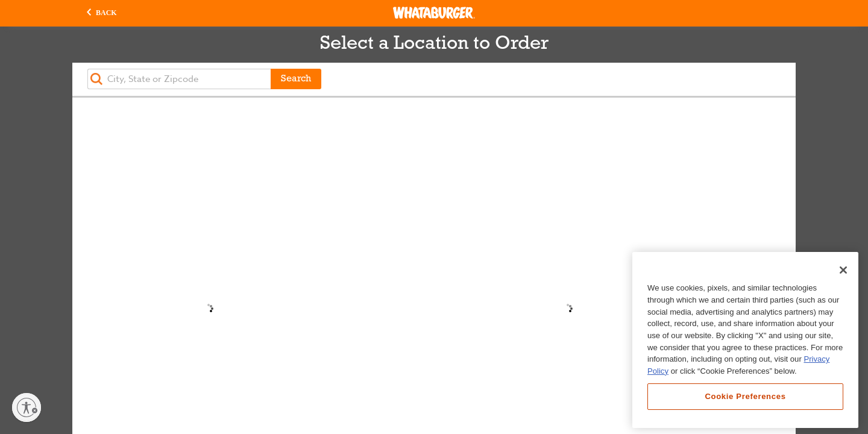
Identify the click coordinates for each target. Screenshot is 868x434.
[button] (102, 13)
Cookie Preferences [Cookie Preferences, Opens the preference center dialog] (745, 396)
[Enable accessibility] (27, 407)
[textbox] (179, 79)
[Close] (843, 270)
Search (296, 79)
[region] (745, 340)
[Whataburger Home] (434, 13)
